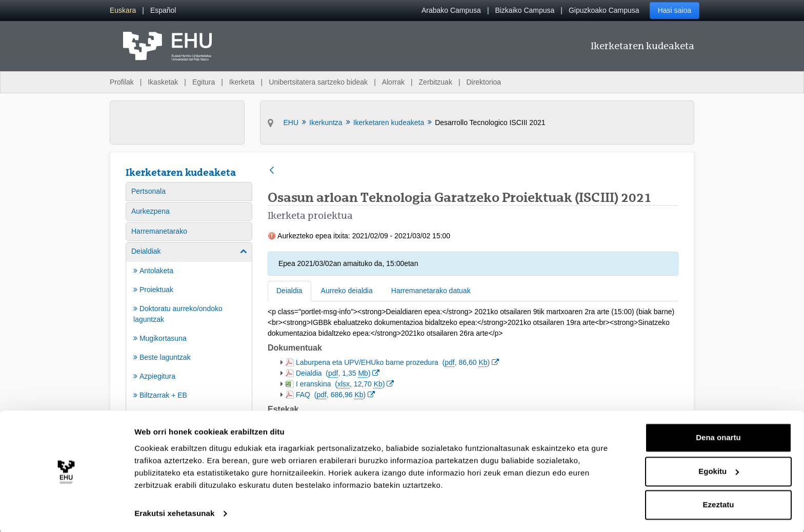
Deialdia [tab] (289, 291)
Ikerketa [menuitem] (242, 82)
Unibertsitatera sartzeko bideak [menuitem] (318, 82)
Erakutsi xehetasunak (174, 512)
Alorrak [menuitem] (393, 82)
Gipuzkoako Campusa (604, 10)
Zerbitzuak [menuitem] (436, 82)
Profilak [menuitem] (122, 82)
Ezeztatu (719, 504)
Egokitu (719, 470)
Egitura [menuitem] (204, 82)
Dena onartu (718, 436)
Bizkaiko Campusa (525, 10)
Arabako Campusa (451, 10)
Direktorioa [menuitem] (484, 82)
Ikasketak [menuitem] (163, 82)
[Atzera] (272, 171)
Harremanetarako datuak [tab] (431, 291)
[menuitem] (123, 11)
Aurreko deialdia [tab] (347, 291)
